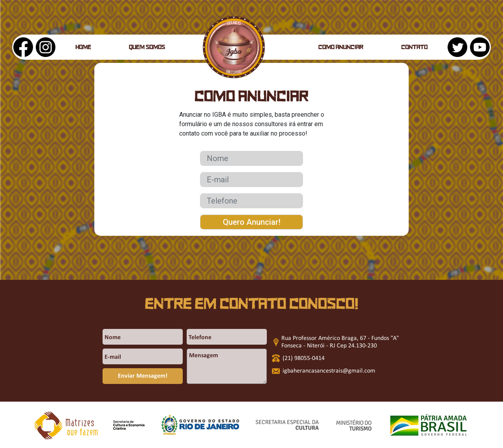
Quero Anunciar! (252, 222)
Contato (414, 48)
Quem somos (147, 48)
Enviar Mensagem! (143, 376)
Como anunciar (341, 48)
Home (83, 48)
